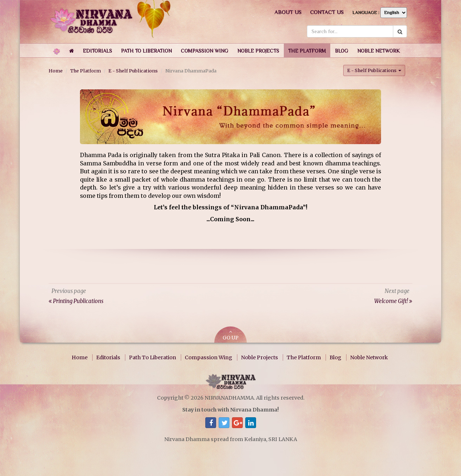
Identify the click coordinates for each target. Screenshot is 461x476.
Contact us (327, 12)
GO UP (230, 335)
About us (288, 12)
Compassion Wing (209, 357)
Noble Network (369, 357)
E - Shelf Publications (133, 71)
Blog (335, 357)
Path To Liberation (153, 357)
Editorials (108, 357)
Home (56, 71)
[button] (97, 50)
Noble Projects (259, 357)
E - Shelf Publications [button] (374, 70)
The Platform (86, 71)
